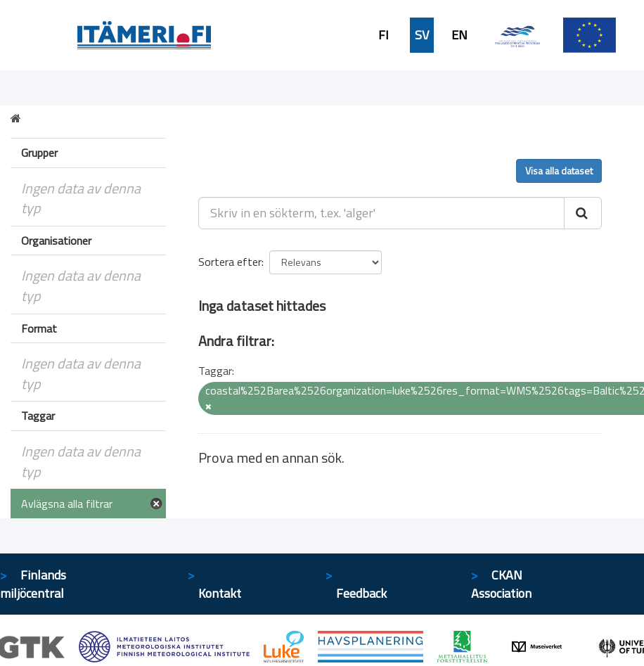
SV (422, 35)
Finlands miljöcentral (33, 584)
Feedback (361, 593)
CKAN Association (501, 584)
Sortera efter (230, 262)
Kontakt (220, 593)
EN (459, 35)
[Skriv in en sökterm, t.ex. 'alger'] (382, 213)
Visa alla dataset (559, 171)
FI (384, 35)
